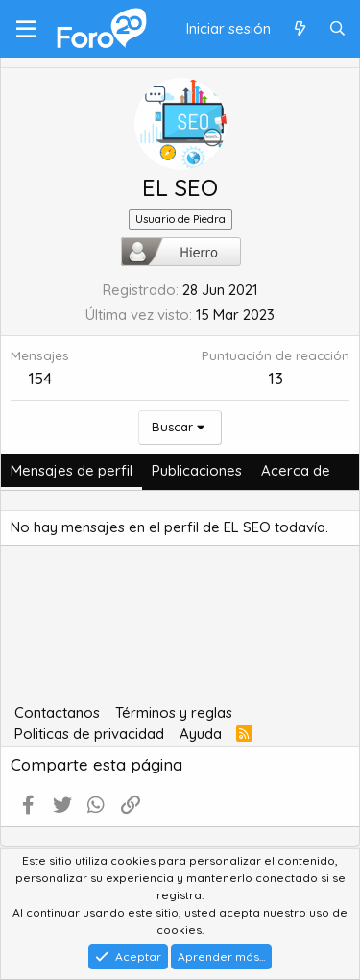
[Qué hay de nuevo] (299, 29)
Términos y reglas (174, 712)
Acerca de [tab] (296, 470)
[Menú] (26, 29)
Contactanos (57, 712)
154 (40, 378)
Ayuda (201, 734)
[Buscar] (337, 29)
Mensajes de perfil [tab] (72, 470)
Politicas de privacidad (89, 734)
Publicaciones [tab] (197, 470)
